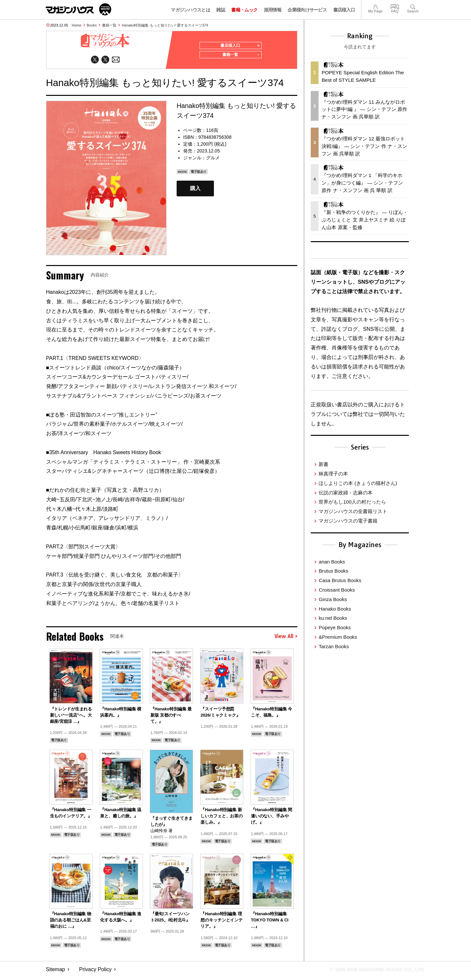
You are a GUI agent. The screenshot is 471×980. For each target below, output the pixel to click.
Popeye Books (335, 627)
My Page (375, 6)
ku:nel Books (333, 618)
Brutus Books (333, 571)
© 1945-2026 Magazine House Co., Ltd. (373, 972)
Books (92, 25)
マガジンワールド (78, 9)
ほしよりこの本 (358, 483)
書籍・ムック (244, 10)
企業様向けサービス (307, 10)
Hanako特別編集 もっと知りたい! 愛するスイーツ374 (165, 25)
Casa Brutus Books (340, 580)
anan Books (332, 562)
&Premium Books (338, 637)
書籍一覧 (109, 25)
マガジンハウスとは (190, 10)
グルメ (213, 160)
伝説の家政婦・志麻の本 (346, 493)
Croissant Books (337, 590)
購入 (195, 191)
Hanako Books (335, 609)
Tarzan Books (334, 646)
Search (413, 6)
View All (286, 639)
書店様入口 (344, 10)
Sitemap (55, 972)
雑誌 (221, 10)
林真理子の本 (333, 474)
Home (76, 25)
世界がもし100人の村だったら (352, 502)
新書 (323, 464)
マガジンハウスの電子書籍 (348, 521)
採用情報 (273, 10)
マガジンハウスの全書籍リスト (353, 511)
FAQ (395, 6)
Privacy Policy (96, 972)
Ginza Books (333, 599)
